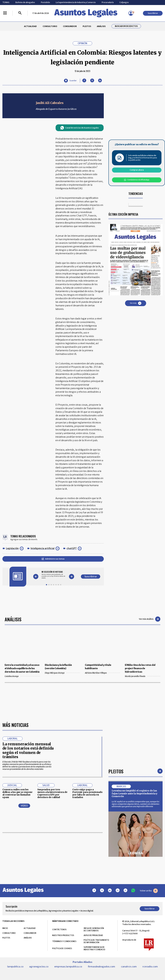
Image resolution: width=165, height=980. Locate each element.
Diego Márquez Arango (62, 673)
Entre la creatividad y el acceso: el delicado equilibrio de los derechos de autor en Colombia (22, 668)
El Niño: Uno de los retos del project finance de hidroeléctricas (140, 668)
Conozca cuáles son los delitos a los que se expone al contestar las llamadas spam (17, 887)
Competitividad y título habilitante (98, 667)
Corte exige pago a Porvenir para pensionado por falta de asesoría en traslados (87, 887)
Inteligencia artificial (43, 548)
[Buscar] (20, 13)
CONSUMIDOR (70, 26)
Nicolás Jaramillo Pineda (143, 676)
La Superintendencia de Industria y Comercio (76, 2)
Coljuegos (124, 2)
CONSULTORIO (50, 26)
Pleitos (116, 864)
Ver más (136, 303)
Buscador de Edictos (126, 26)
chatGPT (72, 548)
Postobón (45, 2)
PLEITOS (87, 26)
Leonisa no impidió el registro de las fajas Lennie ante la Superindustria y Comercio (135, 887)
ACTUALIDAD (30, 26)
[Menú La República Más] (5, 13)
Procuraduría (108, 2)
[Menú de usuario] (131, 13)
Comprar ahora (137, 170)
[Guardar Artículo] (70, 81)
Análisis (13, 619)
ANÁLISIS (101, 26)
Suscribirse (153, 13)
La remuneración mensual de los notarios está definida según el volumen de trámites (28, 844)
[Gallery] (54, 575)
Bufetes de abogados (25, 2)
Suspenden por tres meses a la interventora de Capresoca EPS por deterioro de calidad (52, 887)
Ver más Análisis (150, 619)
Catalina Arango (22, 676)
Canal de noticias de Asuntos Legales (80, 128)
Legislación (12, 548)
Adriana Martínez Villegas (103, 673)
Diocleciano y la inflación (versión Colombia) (58, 667)
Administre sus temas (53, 559)
